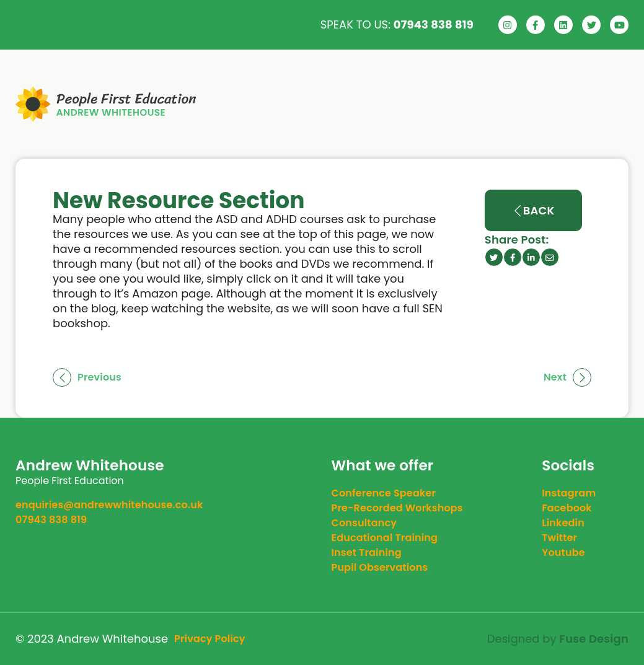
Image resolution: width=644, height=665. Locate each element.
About (355, 104)
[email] (550, 257)
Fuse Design (594, 639)
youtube (563, 553)
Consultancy (364, 523)
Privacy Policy (210, 639)
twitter (559, 538)
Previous (87, 377)
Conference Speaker (384, 493)
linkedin (563, 523)
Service (417, 104)
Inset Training (367, 553)
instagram (569, 493)
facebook (567, 508)
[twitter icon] (494, 257)
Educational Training (385, 538)
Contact (573, 104)
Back (533, 210)
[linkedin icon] (531, 257)
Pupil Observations (380, 567)
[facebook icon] (513, 257)
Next (567, 377)
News (489, 104)
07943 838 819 (434, 24)
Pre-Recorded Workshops (397, 508)
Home (301, 104)
